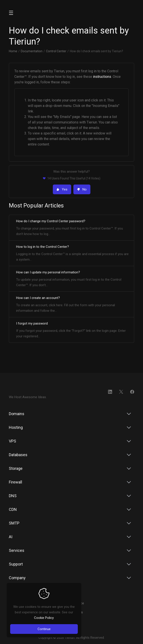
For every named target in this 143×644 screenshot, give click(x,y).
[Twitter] (121, 392)
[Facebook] (132, 392)
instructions (102, 77)
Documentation (32, 51)
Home (13, 51)
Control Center (56, 51)
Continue (44, 629)
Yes (62, 189)
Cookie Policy (44, 618)
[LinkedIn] (110, 392)
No (82, 189)
